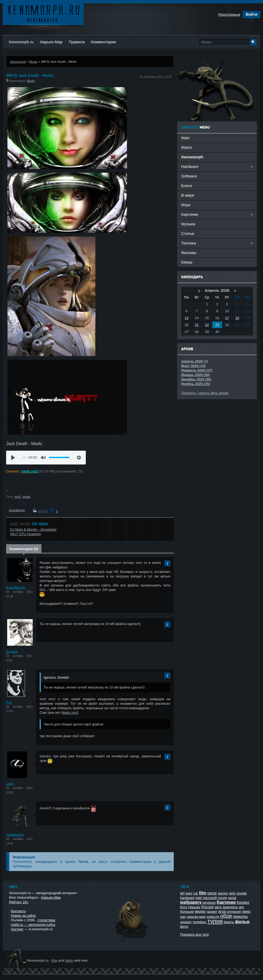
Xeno (69, 960)
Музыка (188, 224)
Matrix (187, 147)
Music (33, 62)
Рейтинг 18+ (19, 902)
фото (184, 926)
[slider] (22, 457)
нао (183, 917)
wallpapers (191, 902)
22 (207, 325)
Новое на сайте (23, 916)
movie (222, 898)
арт (241, 907)
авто (218, 907)
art (182, 893)
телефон (200, 922)
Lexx (10, 784)
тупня (215, 921)
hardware (187, 898)
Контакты (18, 911)
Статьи (188, 233)
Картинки (226, 902)
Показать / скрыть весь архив (205, 393)
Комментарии (103, 42)
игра (222, 911)
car (196, 893)
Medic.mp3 (70, 713)
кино (247, 911)
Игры (186, 205)
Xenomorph (18, 62)
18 (237, 318)
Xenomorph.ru (21, 42)
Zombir (12, 652)
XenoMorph (17, 510)
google (242, 893)
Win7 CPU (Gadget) (26, 534)
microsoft (210, 898)
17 (227, 318)
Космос (243, 902)
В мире (188, 195)
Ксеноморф (43, 13)
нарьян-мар (196, 917)
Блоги (187, 186)
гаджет (212, 912)
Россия (207, 907)
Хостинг (17, 929)
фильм (242, 922)
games (223, 893)
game (212, 893)
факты (229, 922)
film (203, 893)
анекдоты (230, 907)
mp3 (18, 497)
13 (186, 318)
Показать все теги (194, 934)
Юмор (187, 262)
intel (199, 898)
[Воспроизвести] (13, 458)
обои (226, 916)
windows (209, 903)
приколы (240, 916)
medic (26, 497)
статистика (46, 920)
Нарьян (194, 907)
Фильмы (189, 253)
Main (185, 138)
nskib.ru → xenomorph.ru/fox (33, 925)
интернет (234, 912)
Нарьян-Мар (51, 42)
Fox (9, 702)
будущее (187, 912)
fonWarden (15, 835)
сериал (186, 922)
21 (197, 325)
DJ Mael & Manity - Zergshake (33, 529)
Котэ (184, 907)
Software (189, 176)
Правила (77, 42)
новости (213, 917)
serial (232, 898)
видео (200, 911)
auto (189, 893)
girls (232, 893)
